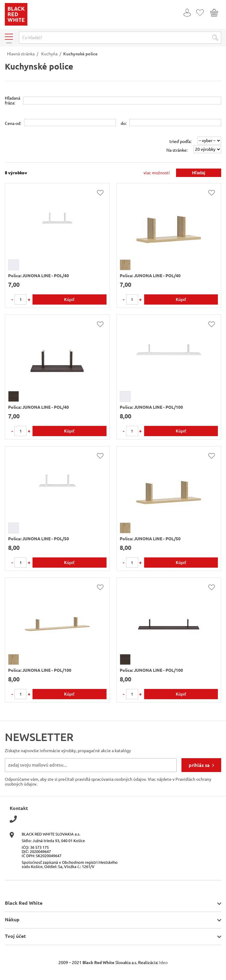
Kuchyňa (49, 54)
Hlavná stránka (21, 54)
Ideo (163, 963)
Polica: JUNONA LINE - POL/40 (39, 276)
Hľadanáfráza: (12, 101)
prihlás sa (199, 765)
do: (124, 123)
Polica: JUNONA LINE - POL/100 (151, 407)
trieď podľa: (180, 141)
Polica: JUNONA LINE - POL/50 (39, 539)
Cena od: (13, 123)
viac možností (157, 173)
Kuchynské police (80, 54)
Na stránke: (177, 150)
